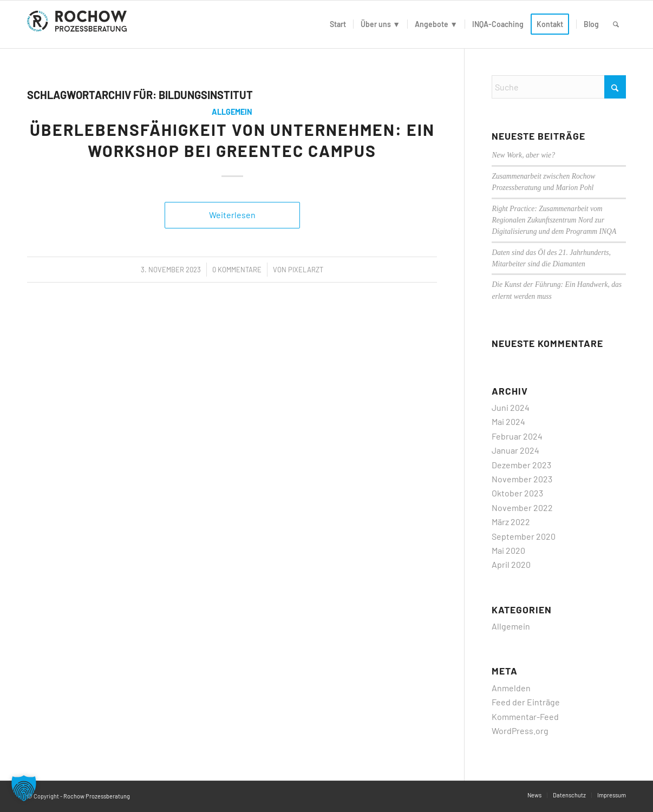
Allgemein (232, 112)
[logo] (79, 24)
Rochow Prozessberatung (97, 796)
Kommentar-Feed (525, 716)
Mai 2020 (508, 550)
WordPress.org (520, 731)
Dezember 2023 (521, 465)
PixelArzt (306, 270)
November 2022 (522, 507)
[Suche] (616, 24)
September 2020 (524, 536)
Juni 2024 (511, 407)
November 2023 (522, 479)
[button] (24, 788)
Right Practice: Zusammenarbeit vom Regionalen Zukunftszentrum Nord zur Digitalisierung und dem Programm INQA (554, 220)
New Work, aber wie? (523, 155)
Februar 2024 (517, 436)
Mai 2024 (508, 421)
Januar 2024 (515, 450)
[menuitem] (338, 24)
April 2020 (511, 564)
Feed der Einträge (526, 702)
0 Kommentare (237, 270)
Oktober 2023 (517, 493)
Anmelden (511, 688)
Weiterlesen (232, 215)
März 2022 (511, 522)
